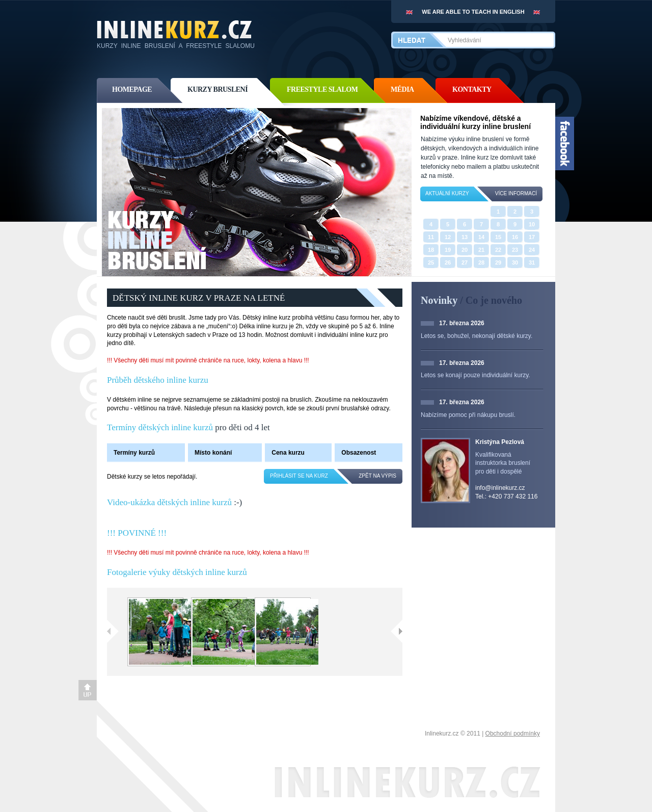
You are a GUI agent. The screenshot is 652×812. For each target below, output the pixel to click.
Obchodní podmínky (513, 734)
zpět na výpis (377, 476)
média (402, 89)
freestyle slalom (322, 89)
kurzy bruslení (218, 89)
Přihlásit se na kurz (299, 476)
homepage (132, 89)
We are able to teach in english (473, 12)
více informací (516, 193)
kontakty (472, 89)
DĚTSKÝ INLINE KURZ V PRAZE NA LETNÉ (199, 298)
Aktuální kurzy (447, 193)
